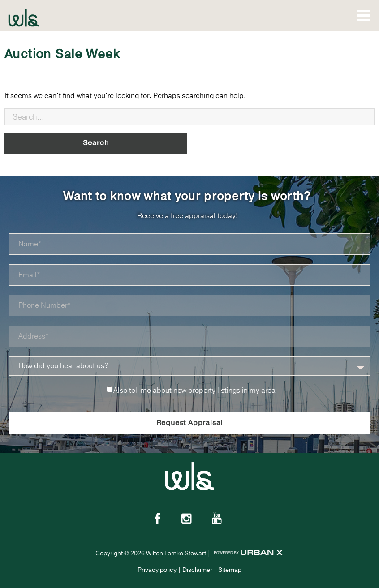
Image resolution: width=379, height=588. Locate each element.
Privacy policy (157, 570)
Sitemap (230, 570)
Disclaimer (197, 570)
